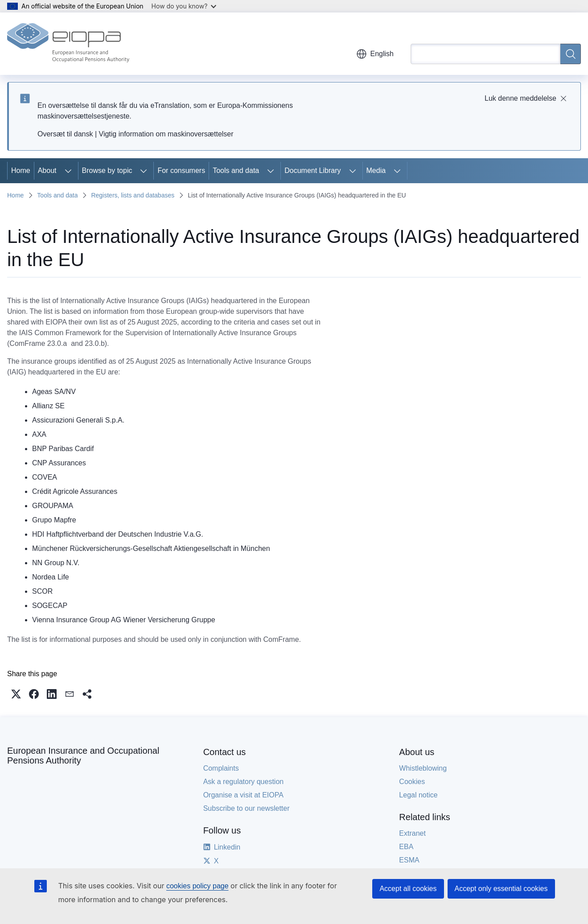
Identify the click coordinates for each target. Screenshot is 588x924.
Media (376, 170)
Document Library (313, 170)
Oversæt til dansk (65, 134)
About (47, 170)
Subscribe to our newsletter (247, 808)
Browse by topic (107, 170)
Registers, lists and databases (133, 195)
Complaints (221, 768)
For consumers (181, 170)
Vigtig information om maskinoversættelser (166, 134)
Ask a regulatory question (244, 782)
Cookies (412, 782)
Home (21, 170)
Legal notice (418, 795)
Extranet (412, 833)
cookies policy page (197, 886)
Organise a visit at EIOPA (243, 795)
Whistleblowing (423, 768)
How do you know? (184, 6)
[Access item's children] (68, 171)
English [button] (375, 54)
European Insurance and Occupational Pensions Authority (83, 756)
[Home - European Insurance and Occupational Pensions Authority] (68, 44)
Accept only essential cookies (501, 889)
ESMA (409, 860)
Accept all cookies (408, 889)
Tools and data (236, 170)
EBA (406, 847)
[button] (16, 694)
